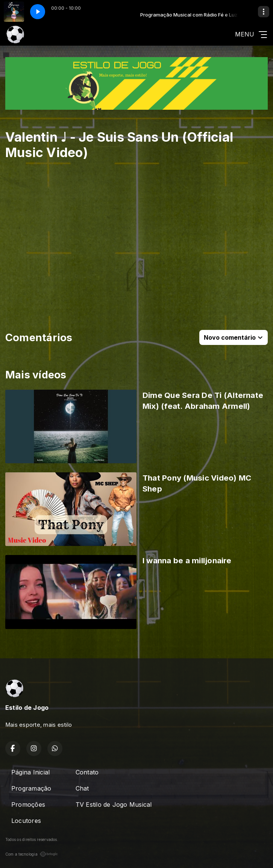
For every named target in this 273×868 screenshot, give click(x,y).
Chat (82, 788)
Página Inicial (30, 772)
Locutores (26, 821)
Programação (31, 788)
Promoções (28, 804)
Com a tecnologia (32, 854)
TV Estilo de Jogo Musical (114, 804)
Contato (87, 772)
